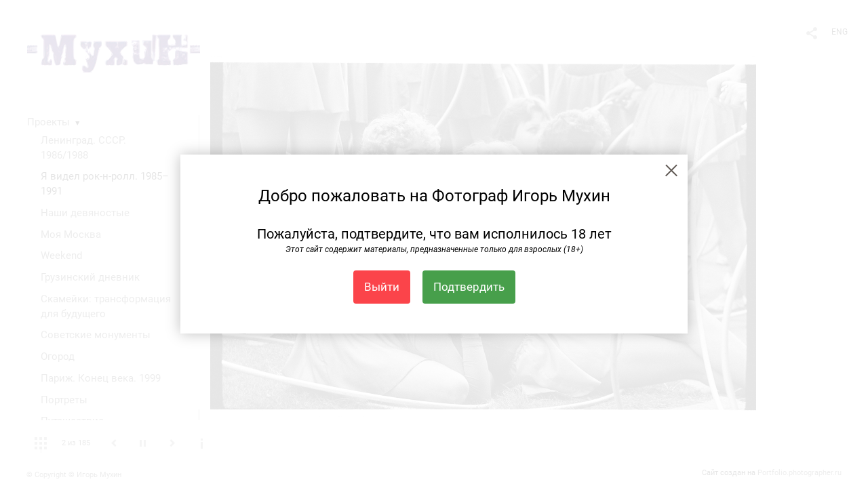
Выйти (382, 287)
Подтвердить (469, 287)
